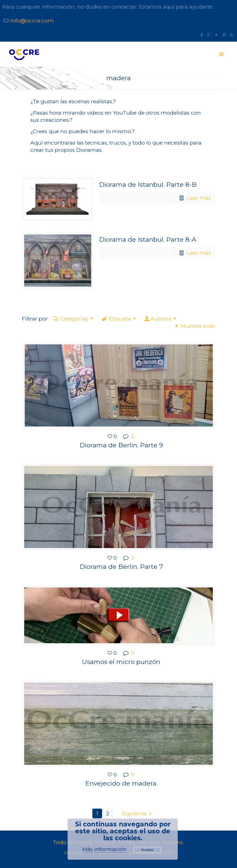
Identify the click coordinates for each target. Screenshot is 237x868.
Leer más (199, 198)
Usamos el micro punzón (121, 662)
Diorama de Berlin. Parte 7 (121, 567)
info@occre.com (32, 21)
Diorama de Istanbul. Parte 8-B (148, 185)
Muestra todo (194, 326)
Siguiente (138, 813)
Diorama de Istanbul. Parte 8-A (148, 239)
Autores (161, 319)
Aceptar (147, 850)
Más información (104, 849)
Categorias (74, 319)
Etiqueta (119, 319)
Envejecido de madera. (121, 783)
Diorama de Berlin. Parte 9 (121, 445)
